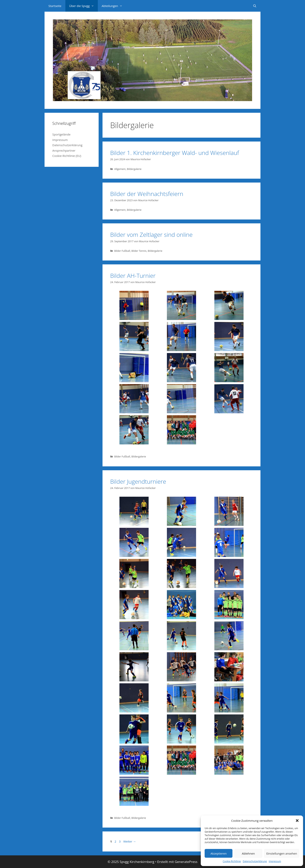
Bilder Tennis (139, 251)
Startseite (55, 6)
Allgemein (120, 169)
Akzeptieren (219, 853)
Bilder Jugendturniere (138, 481)
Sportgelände (61, 134)
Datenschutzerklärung (255, 861)
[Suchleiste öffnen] (255, 6)
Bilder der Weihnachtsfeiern (147, 194)
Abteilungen (114, 6)
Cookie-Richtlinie (232, 861)
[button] (297, 821)
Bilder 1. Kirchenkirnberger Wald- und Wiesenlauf (175, 153)
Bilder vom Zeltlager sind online (152, 235)
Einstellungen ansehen (282, 853)
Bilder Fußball (122, 251)
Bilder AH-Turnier (133, 276)
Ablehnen (248, 853)
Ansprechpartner (64, 150)
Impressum (275, 861)
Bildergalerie (134, 169)
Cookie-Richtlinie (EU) (67, 156)
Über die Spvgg (84, 6)
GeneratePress (186, 862)
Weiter (130, 841)
